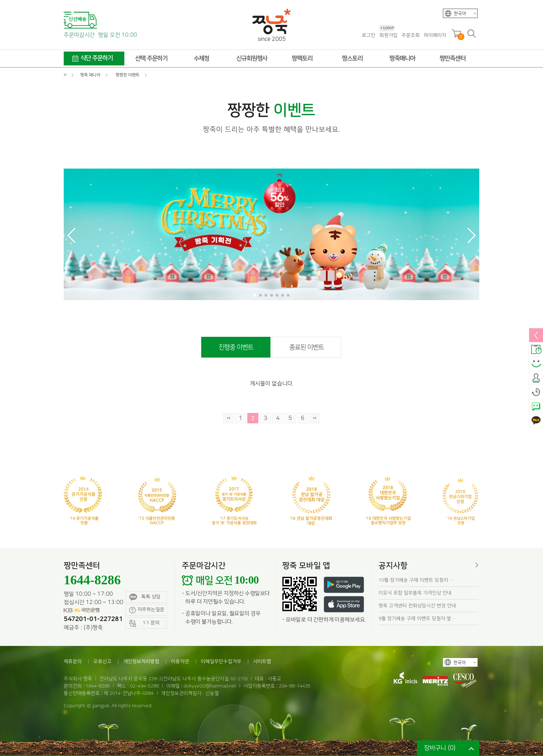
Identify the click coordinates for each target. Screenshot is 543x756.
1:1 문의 (144, 623)
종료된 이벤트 (306, 347)
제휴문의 (73, 661)
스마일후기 (536, 364)
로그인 (369, 35)
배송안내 (536, 350)
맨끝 (315, 418)
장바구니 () (440, 748)
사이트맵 (262, 661)
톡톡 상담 (145, 597)
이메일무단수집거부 (221, 661)
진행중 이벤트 (236, 347)
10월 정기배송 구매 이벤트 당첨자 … (416, 580)
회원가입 (388, 35)
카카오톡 (536, 421)
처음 (228, 418)
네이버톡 (536, 407)
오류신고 (103, 661)
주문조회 (411, 35)
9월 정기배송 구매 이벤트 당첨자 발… (417, 619)
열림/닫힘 (536, 336)
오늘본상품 (536, 393)
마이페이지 (435, 35)
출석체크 (536, 378)
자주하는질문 (147, 610)
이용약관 (180, 661)
